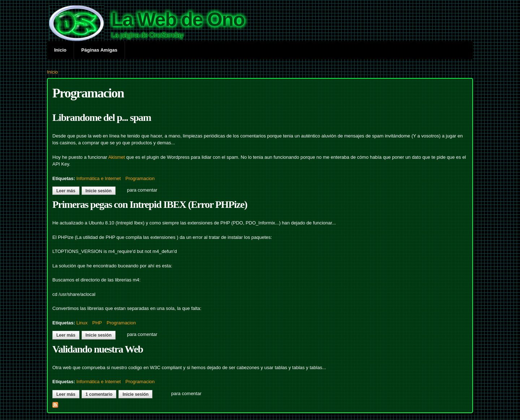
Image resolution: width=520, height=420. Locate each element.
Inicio (60, 50)
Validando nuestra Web (98, 349)
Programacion (140, 178)
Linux (82, 323)
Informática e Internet (98, 178)
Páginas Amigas (99, 50)
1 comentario (99, 394)
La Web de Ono (178, 19)
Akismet (117, 157)
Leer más (68, 191)
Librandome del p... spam (102, 117)
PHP (97, 323)
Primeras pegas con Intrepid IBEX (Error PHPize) (150, 204)
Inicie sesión (99, 191)
